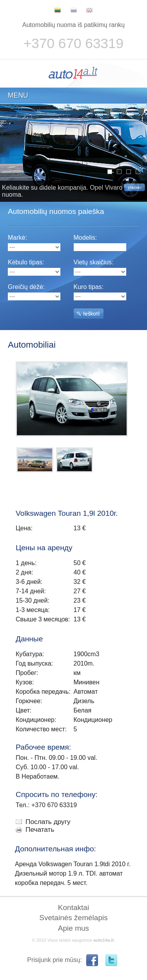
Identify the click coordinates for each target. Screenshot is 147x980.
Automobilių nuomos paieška (56, 211)
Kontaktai (73, 907)
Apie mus (73, 928)
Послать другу (48, 822)
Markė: (17, 238)
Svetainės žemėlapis (73, 918)
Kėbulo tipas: (26, 262)
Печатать (40, 829)
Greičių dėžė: (26, 287)
